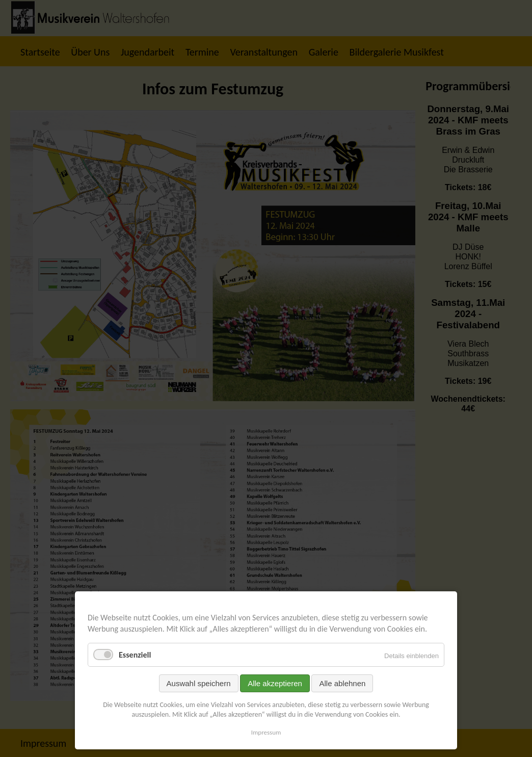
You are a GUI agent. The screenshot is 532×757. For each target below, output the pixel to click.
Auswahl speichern (199, 683)
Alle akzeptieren (275, 683)
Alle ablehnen (342, 683)
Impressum (266, 732)
